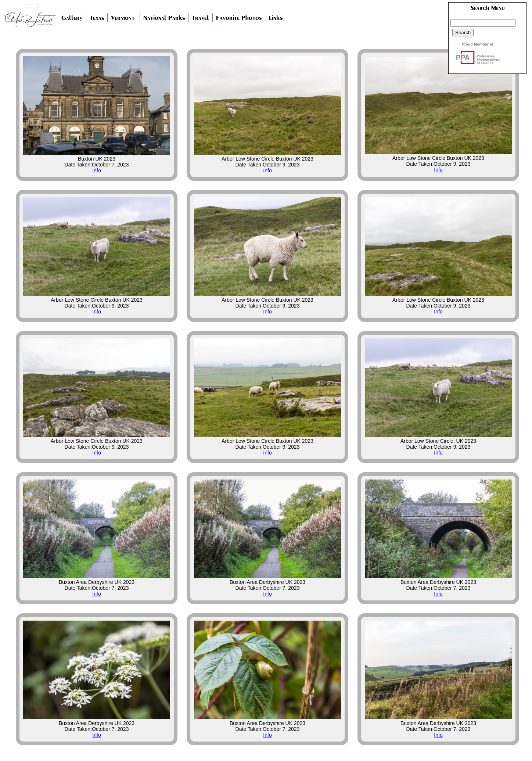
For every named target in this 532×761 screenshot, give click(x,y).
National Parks (164, 18)
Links (276, 18)
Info (96, 170)
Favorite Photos (239, 18)
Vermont (123, 18)
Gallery (72, 18)
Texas (97, 18)
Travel (200, 18)
